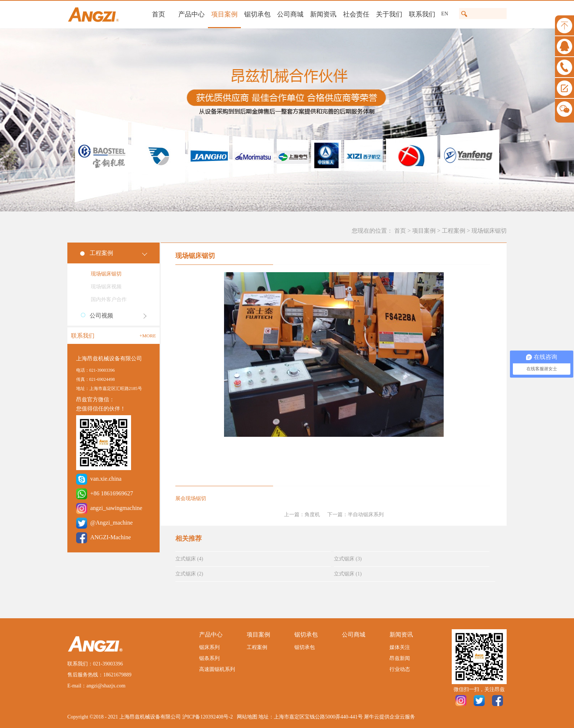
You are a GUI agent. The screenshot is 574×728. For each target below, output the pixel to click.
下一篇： (355, 515)
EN (445, 14)
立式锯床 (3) (348, 559)
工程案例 (454, 231)
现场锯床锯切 (489, 231)
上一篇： (302, 515)
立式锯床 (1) (348, 574)
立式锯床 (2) (189, 574)
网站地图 (246, 717)
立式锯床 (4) (189, 559)
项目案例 (424, 231)
